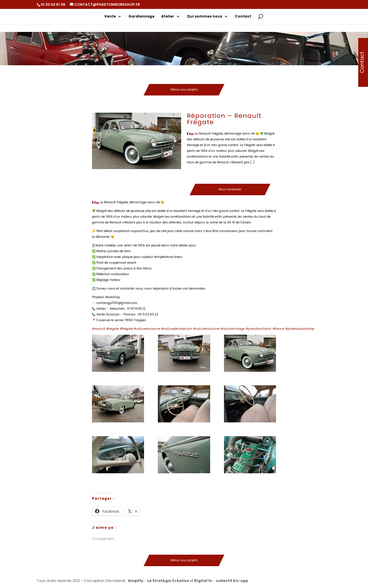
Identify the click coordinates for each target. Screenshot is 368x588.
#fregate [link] (113, 329)
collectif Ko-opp (232, 581)
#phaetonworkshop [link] (300, 329)
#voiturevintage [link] (233, 329)
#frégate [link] (126, 329)
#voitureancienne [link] (147, 329)
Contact (243, 17)
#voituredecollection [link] (177, 329)
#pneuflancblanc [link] (259, 329)
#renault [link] (99, 329)
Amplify (136, 581)
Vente (110, 17)
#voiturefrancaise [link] (206, 329)
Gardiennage (141, 17)
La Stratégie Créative (168, 581)
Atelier (168, 17)
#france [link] (278, 329)
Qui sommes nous (205, 17)
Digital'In (203, 581)
